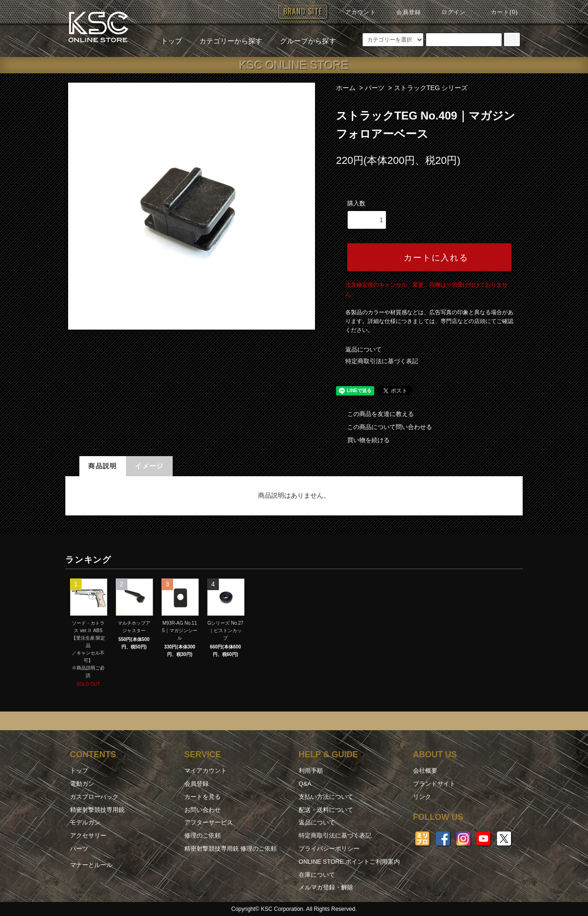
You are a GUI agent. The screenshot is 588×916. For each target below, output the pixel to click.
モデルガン (85, 822)
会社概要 (425, 771)
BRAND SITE (303, 11)
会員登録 (403, 12)
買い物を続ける (363, 440)
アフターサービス (209, 822)
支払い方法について (326, 797)
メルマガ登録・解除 (326, 887)
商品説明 (103, 466)
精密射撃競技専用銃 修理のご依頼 (231, 849)
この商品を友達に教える (375, 414)
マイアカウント (206, 771)
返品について (364, 349)
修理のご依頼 (203, 835)
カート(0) (499, 12)
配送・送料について (326, 810)
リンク (422, 797)
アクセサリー (88, 835)
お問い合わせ (203, 810)
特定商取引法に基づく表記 (382, 361)
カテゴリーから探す (225, 41)
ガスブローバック (94, 797)
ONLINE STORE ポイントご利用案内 (349, 862)
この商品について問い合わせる (384, 427)
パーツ (375, 88)
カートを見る (203, 797)
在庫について (317, 875)
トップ (171, 41)
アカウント (355, 12)
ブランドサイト (434, 784)
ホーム (346, 88)
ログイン (448, 12)
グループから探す (302, 41)
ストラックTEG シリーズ (431, 88)
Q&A (305, 784)
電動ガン (82, 784)
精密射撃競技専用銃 (97, 810)
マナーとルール (91, 865)
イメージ (149, 466)
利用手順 (311, 771)
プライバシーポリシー (329, 849)
